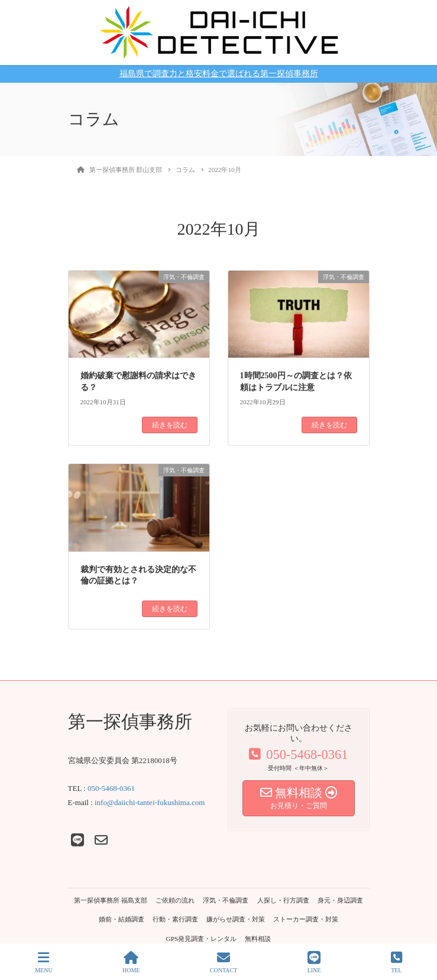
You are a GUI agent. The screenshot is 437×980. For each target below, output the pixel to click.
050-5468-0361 (111, 788)
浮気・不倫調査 (226, 900)
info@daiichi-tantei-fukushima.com (150, 802)
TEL (396, 962)
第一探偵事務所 (130, 721)
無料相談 (258, 939)
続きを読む (170, 425)
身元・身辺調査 (340, 900)
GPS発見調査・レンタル (202, 939)
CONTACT (224, 962)
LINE (314, 962)
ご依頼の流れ (175, 900)
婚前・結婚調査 (122, 919)
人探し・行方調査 (283, 900)
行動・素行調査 (175, 919)
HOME (131, 962)
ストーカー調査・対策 (306, 919)
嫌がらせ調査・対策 (236, 919)
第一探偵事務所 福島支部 (111, 900)
